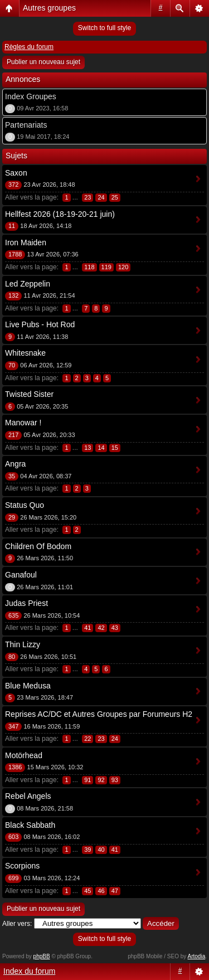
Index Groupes (31, 96)
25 (115, 197)
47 (115, 891)
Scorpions (22, 866)
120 (123, 267)
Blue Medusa (28, 686)
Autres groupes (49, 8)
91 (88, 780)
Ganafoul (21, 575)
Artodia (197, 956)
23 (88, 197)
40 (101, 850)
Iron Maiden (26, 242)
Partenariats (26, 125)
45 (88, 891)
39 (88, 850)
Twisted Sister (29, 394)
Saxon (16, 173)
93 (115, 780)
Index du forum (29, 971)
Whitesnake (25, 353)
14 (101, 448)
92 (101, 780)
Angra (15, 464)
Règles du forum (29, 47)
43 (115, 628)
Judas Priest (26, 603)
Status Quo (25, 505)
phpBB (42, 956)
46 (101, 891)
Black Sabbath (30, 825)
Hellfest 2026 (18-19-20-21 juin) (60, 214)
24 (101, 197)
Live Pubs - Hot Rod (40, 324)
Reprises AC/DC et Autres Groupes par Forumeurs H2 (99, 714)
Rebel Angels (28, 796)
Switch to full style (104, 28)
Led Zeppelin (28, 284)
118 (89, 267)
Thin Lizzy (23, 644)
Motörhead (24, 755)
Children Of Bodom (38, 546)
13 (88, 448)
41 (88, 628)
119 (106, 267)
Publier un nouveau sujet (43, 62)
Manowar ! (23, 423)
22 (88, 739)
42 (101, 628)
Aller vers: (17, 924)
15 (115, 448)
